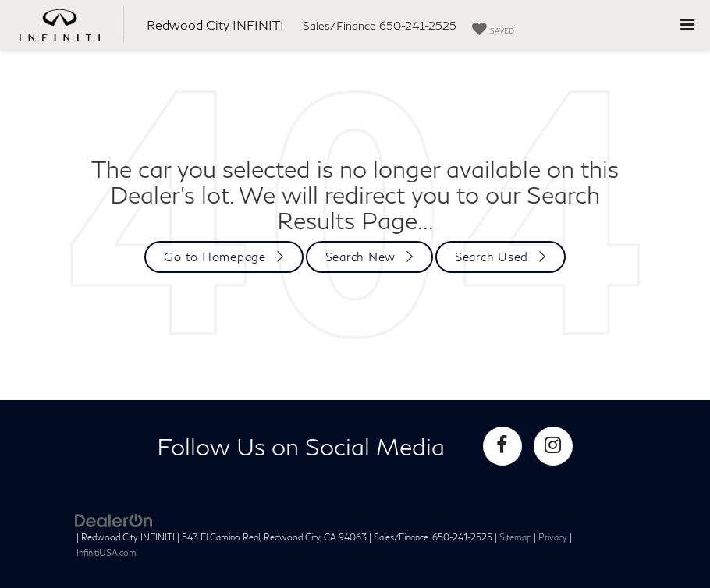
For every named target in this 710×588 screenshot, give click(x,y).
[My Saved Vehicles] (493, 29)
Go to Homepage (215, 257)
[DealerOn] (114, 520)
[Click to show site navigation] (687, 25)
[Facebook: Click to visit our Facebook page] (502, 446)
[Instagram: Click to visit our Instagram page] (553, 446)
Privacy (553, 537)
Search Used (492, 257)
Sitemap (515, 537)
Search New (361, 257)
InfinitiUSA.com (106, 553)
